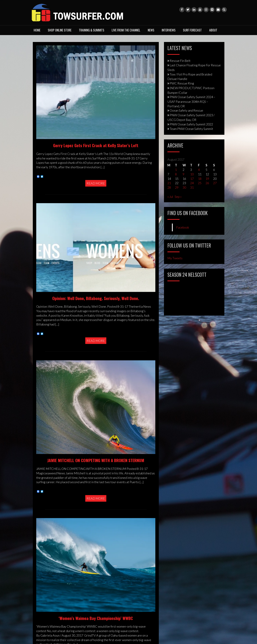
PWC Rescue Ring (182, 83)
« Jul (170, 197)
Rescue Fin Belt (180, 61)
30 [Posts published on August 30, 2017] (184, 187)
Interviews (169, 30)
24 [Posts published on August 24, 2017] (192, 183)
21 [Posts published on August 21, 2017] (169, 183)
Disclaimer (43, 520)
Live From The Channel (126, 30)
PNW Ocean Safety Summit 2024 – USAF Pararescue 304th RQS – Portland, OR (191, 101)
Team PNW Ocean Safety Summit (191, 129)
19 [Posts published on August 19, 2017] (207, 179)
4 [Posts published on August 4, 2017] (199, 170)
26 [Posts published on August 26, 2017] (207, 183)
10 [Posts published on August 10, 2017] (192, 174)
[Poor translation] (11, 588)
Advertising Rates (48, 538)
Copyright (43, 515)
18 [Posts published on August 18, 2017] (200, 179)
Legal (40, 524)
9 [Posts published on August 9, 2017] (183, 174)
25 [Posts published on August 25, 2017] (200, 183)
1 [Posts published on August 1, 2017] (176, 170)
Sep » (178, 197)
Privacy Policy (45, 511)
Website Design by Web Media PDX (162, 559)
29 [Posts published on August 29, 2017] (177, 187)
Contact (41, 506)
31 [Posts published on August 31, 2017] (192, 187)
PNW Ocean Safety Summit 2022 (191, 124)
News (151, 30)
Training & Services (49, 501)
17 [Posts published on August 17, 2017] (192, 179)
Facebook (183, 227)
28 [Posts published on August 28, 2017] (169, 187)
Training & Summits (92, 30)
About (213, 30)
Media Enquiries (47, 529)
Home (37, 30)
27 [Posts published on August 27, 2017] (215, 183)
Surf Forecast (192, 30)
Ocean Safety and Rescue (186, 110)
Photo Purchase (46, 534)
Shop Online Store (60, 30)
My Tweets (175, 258)
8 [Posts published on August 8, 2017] (176, 174)
